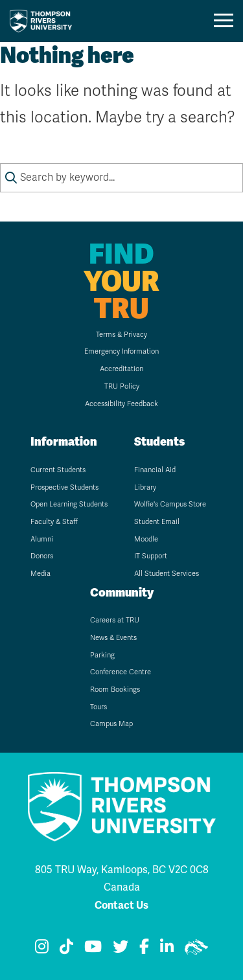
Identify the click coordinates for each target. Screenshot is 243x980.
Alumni (42, 539)
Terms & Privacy (121, 335)
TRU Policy (122, 386)
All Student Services (167, 574)
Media (40, 574)
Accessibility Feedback (121, 404)
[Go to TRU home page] (45, 21)
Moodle (146, 539)
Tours (98, 707)
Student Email (157, 522)
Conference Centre (121, 672)
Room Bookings (115, 689)
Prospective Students (64, 487)
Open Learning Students (69, 504)
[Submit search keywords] (11, 177)
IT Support (151, 556)
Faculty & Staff (54, 522)
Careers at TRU (115, 620)
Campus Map (111, 724)
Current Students (58, 470)
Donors (42, 556)
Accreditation (121, 369)
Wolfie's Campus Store (170, 504)
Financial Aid (155, 470)
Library (145, 487)
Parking (102, 655)
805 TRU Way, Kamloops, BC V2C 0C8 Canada (122, 878)
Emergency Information (121, 351)
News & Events (113, 638)
